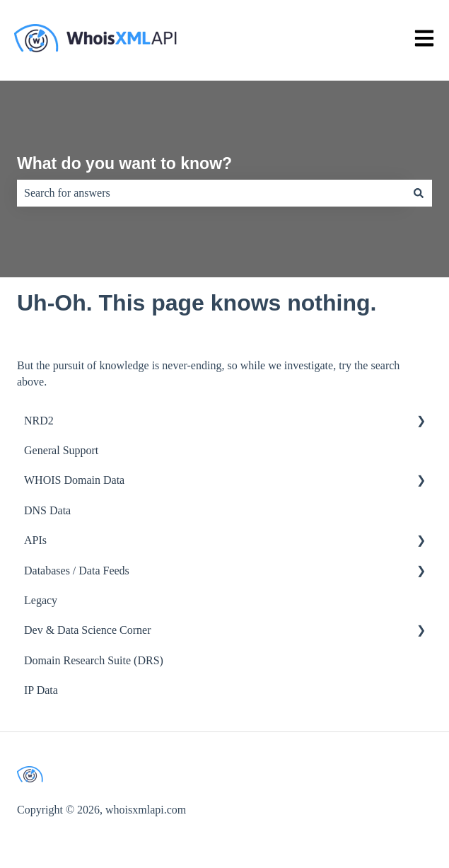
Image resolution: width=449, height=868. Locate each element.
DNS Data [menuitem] (47, 510)
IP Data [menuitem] (41, 690)
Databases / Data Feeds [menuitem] (77, 571)
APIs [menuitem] (35, 540)
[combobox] (211, 193)
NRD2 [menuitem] (39, 421)
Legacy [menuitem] (41, 600)
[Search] (419, 193)
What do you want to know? (124, 163)
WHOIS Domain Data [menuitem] (74, 480)
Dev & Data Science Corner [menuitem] (87, 630)
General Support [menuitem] (61, 450)
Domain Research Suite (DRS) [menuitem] (94, 660)
